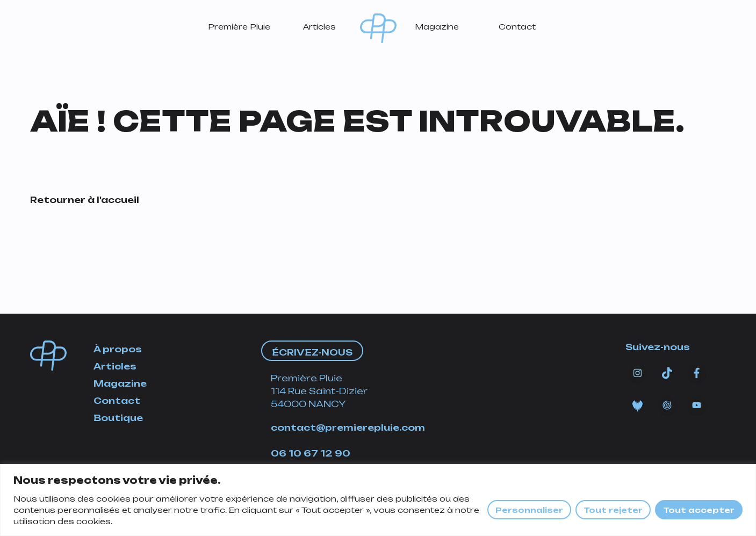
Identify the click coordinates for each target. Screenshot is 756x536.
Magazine (437, 27)
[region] (378, 500)
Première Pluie (239, 27)
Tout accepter (699, 510)
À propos (118, 349)
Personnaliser (529, 510)
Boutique (118, 418)
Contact (517, 27)
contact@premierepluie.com (348, 428)
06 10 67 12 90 (311, 453)
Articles (319, 27)
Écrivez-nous (312, 352)
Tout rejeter (613, 510)
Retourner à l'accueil (85, 200)
